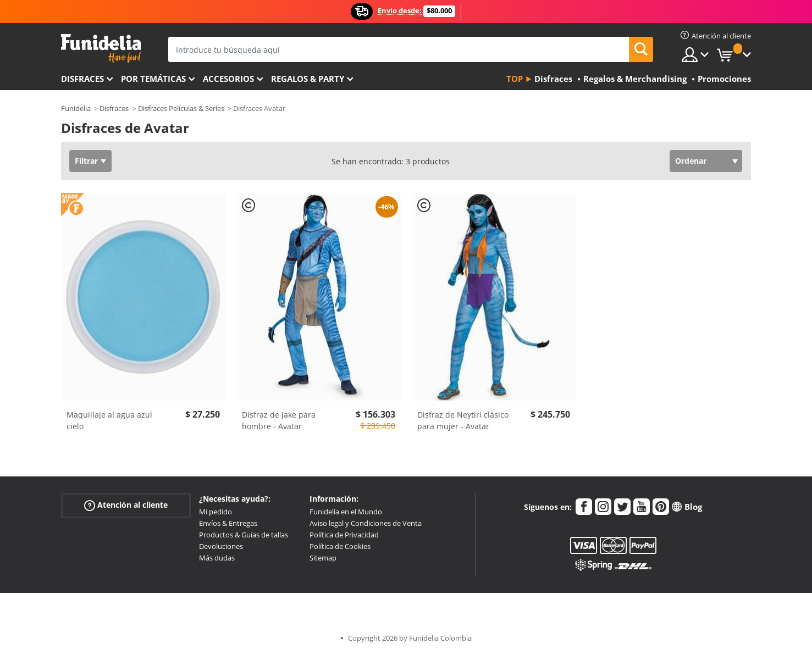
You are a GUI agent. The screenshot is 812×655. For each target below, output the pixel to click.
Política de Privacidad (344, 535)
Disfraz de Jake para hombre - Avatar (279, 420)
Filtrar (86, 161)
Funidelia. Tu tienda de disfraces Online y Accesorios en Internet (101, 49)
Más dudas (217, 558)
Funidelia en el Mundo (346, 512)
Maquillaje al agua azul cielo (109, 420)
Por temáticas (153, 79)
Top (515, 79)
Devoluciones (221, 546)
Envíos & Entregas (228, 523)
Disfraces (82, 79)
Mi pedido (216, 512)
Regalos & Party (308, 79)
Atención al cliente (126, 505)
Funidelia (76, 108)
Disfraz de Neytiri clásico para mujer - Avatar (463, 420)
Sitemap (323, 558)
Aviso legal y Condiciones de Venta (366, 523)
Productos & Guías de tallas (244, 535)
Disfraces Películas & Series (181, 108)
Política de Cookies (340, 546)
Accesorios (228, 79)
